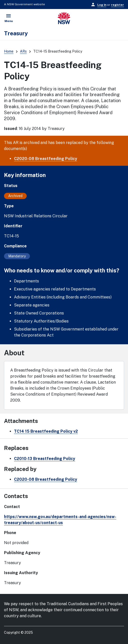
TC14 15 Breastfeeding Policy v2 (46, 431)
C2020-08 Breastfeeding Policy (46, 159)
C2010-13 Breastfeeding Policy (45, 459)
